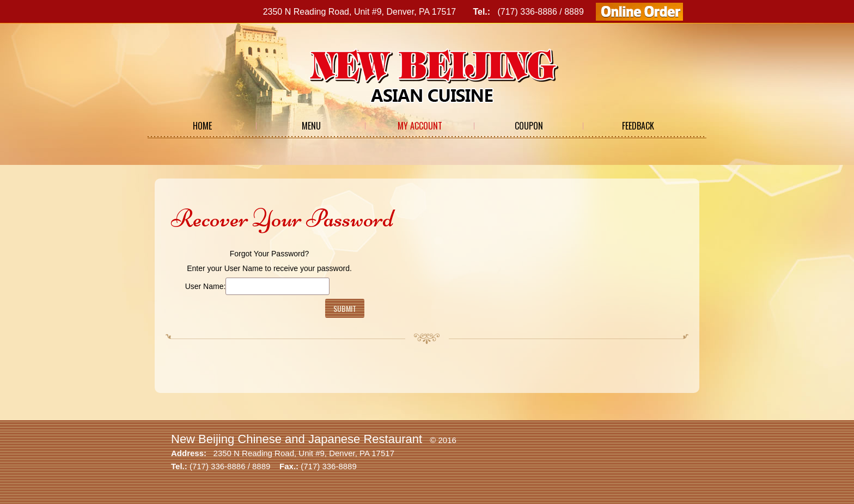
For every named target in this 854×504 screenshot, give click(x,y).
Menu (311, 126)
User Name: (206, 286)
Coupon (529, 126)
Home (202, 126)
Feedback (638, 126)
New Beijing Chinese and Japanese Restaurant (297, 439)
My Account (420, 126)
